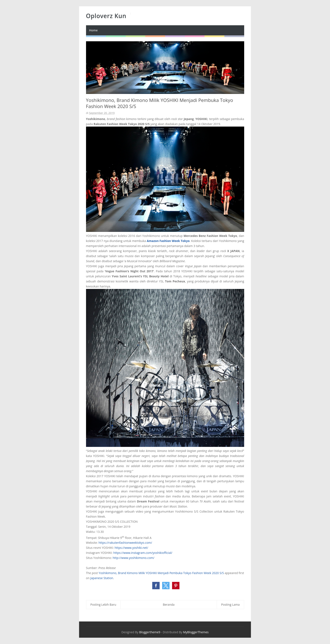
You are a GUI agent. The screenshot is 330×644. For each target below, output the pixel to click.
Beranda (169, 605)
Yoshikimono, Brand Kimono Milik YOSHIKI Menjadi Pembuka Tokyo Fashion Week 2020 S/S (161, 573)
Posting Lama (230, 605)
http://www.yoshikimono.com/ (133, 558)
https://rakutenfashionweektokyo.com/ (125, 543)
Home (94, 30)
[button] (156, 586)
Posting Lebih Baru (103, 605)
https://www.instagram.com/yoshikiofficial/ (143, 553)
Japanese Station (102, 578)
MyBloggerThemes (196, 632)
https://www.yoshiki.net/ (131, 548)
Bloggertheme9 (150, 632)
